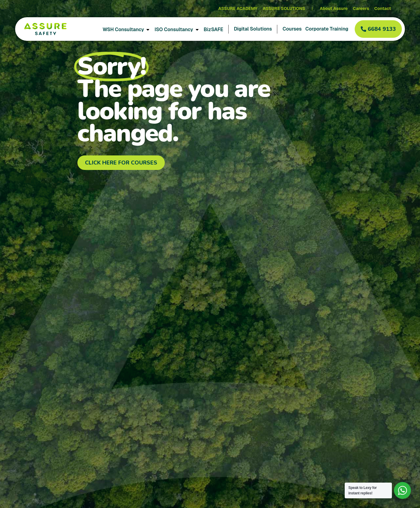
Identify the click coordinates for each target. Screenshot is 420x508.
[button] (378, 29)
